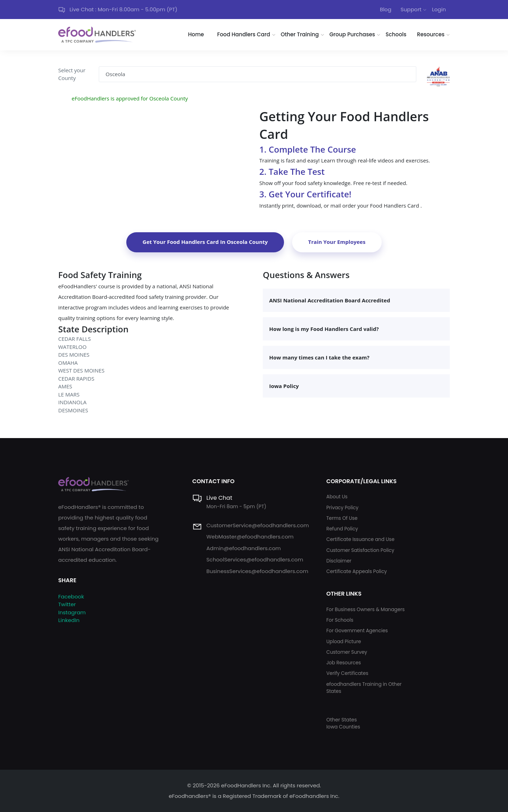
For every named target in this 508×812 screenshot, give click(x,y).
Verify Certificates (347, 673)
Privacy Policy (342, 508)
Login (439, 9)
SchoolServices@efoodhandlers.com (255, 559)
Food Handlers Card (244, 34)
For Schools (340, 620)
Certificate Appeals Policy (357, 571)
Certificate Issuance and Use (360, 539)
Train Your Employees (337, 242)
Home (196, 34)
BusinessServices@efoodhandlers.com (257, 571)
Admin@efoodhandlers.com (244, 548)
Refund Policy (342, 529)
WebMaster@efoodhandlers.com (250, 537)
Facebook (71, 596)
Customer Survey (347, 652)
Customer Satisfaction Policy (360, 550)
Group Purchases (352, 34)
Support (411, 9)
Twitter (67, 604)
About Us (337, 497)
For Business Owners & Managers (365, 610)
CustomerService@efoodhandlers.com (258, 525)
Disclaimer (339, 561)
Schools (396, 34)
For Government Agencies (357, 631)
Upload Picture (344, 642)
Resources (431, 34)
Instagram (72, 612)
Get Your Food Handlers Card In (205, 242)
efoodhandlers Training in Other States (364, 688)
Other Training (300, 34)
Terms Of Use (342, 518)
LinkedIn (69, 620)
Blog (386, 9)
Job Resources (344, 663)
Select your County (72, 74)
